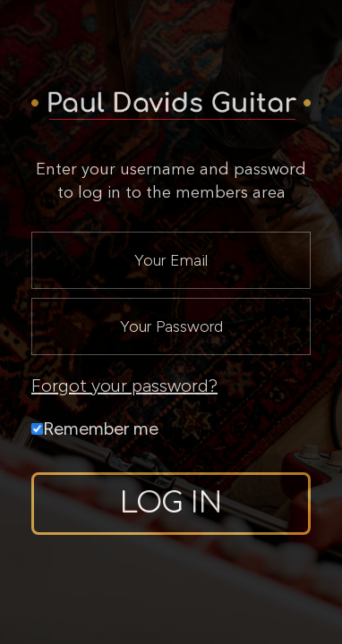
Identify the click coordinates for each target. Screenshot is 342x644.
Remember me (95, 428)
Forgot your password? (124, 386)
